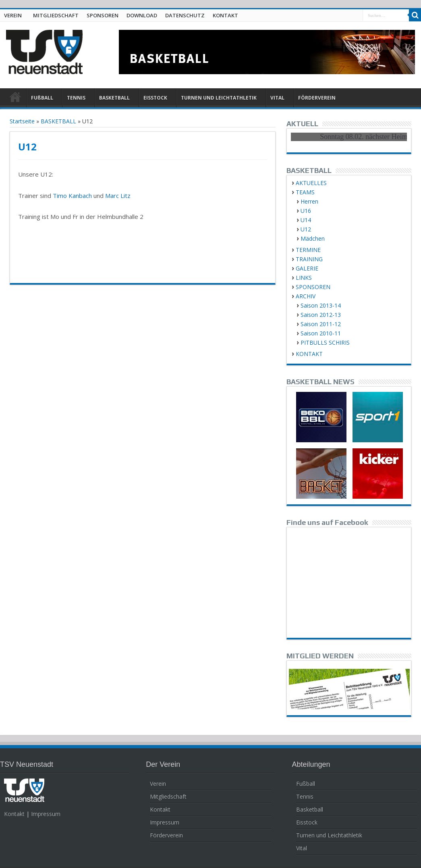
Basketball (310, 809)
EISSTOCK (155, 98)
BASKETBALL (114, 98)
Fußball (306, 784)
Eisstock (307, 822)
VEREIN (13, 15)
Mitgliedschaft (168, 796)
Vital (302, 848)
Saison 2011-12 (321, 324)
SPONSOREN (103, 15)
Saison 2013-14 (321, 305)
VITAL (277, 98)
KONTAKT (225, 15)
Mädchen (313, 238)
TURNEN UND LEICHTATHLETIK (219, 98)
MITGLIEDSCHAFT (56, 15)
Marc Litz (118, 196)
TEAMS (305, 192)
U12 (306, 229)
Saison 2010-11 (321, 333)
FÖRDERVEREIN (317, 98)
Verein (158, 784)
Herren (309, 201)
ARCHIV (306, 296)
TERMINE (308, 250)
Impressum (46, 814)
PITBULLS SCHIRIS (325, 342)
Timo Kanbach (72, 196)
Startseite (22, 121)
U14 (306, 220)
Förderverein (166, 835)
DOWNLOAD (142, 15)
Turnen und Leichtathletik (329, 835)
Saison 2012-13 (321, 315)
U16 (306, 211)
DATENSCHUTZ (185, 15)
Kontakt (14, 814)
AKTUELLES (311, 183)
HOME (15, 99)
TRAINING (309, 259)
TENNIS (76, 98)
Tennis (305, 796)
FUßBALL (42, 98)
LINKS (304, 278)
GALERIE (307, 268)
